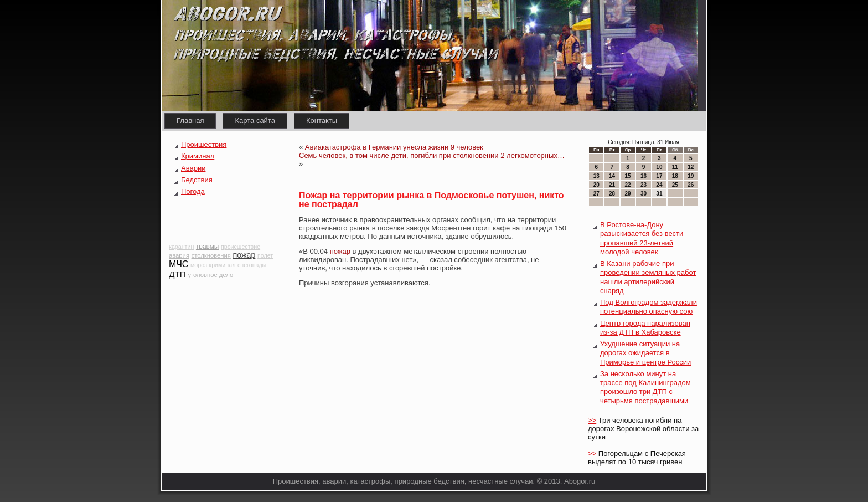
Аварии (193, 168)
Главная (190, 121)
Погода (193, 191)
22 (627, 185)
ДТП (177, 274)
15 (627, 176)
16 (644, 176)
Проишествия (204, 144)
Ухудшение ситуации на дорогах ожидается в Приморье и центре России (645, 353)
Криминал (198, 156)
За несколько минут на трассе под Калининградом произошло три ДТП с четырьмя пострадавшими (645, 387)
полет (265, 255)
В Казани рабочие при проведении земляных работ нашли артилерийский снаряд (648, 277)
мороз (199, 265)
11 (675, 167)
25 (675, 185)
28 (612, 194)
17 (659, 176)
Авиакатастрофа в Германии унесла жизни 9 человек (394, 147)
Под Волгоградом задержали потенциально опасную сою (649, 307)
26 (691, 185)
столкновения (211, 255)
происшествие (241, 247)
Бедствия (197, 180)
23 (644, 185)
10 (659, 167)
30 (644, 194)
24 (659, 185)
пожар (244, 255)
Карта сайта (255, 121)
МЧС (179, 264)
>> (592, 420)
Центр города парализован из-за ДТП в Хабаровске (645, 328)
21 (612, 185)
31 (659, 194)
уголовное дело (211, 275)
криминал (223, 265)
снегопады (252, 265)
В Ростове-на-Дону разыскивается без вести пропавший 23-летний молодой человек (642, 238)
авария (179, 255)
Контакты (322, 121)
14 (612, 176)
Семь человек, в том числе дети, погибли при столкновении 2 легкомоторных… (432, 155)
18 (675, 176)
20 (596, 185)
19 (691, 176)
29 (627, 194)
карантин (181, 247)
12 (691, 167)
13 (596, 176)
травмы (207, 247)
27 (596, 194)
